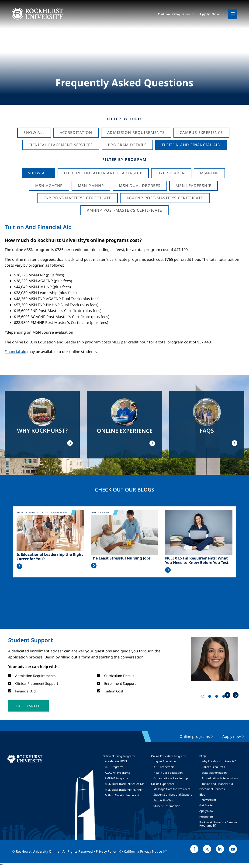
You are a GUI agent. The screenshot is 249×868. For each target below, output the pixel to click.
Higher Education (165, 761)
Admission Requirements (136, 132)
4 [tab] (225, 697)
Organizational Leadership (171, 778)
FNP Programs (114, 767)
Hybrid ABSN (171, 173)
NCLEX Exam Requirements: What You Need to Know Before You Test (197, 560)
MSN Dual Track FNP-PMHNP (124, 790)
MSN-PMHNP (91, 186)
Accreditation (76, 132)
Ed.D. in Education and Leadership (103, 173)
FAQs (203, 756)
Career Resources (213, 767)
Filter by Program (124, 159)
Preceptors (206, 817)
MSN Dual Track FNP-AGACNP (124, 784)
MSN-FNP (209, 173)
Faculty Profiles (163, 800)
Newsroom (209, 800)
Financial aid (16, 352)
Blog (202, 795)
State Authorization (214, 773)
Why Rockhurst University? (219, 761)
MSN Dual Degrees (140, 186)
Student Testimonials (167, 806)
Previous (227, 695)
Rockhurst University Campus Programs (218, 824)
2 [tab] (211, 697)
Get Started (207, 805)
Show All (34, 132)
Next (236, 695)
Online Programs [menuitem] (174, 14)
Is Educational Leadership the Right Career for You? (50, 557)
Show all (38, 173)
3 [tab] (218, 697)
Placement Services (212, 789)
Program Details (127, 145)
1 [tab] (204, 697)
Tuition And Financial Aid (191, 145)
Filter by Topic (125, 119)
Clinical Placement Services (61, 145)
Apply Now (206, 811)
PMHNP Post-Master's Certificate (124, 210)
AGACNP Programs (117, 773)
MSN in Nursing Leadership (123, 795)
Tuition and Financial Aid (217, 784)
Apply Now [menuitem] (210, 14)
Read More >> (19, 566)
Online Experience (163, 784)
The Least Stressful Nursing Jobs (121, 558)
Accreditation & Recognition (220, 778)
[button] (28, 706)
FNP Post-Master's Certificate (77, 198)
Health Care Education (168, 773)
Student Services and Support (173, 795)
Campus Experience (201, 132)
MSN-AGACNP (49, 186)
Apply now (232, 736)
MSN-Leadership (194, 186)
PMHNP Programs (117, 778)
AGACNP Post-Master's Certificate (165, 198)
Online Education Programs (169, 756)
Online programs (195, 736)
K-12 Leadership (164, 767)
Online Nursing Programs (119, 756)
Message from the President (172, 789)
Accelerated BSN (116, 761)
